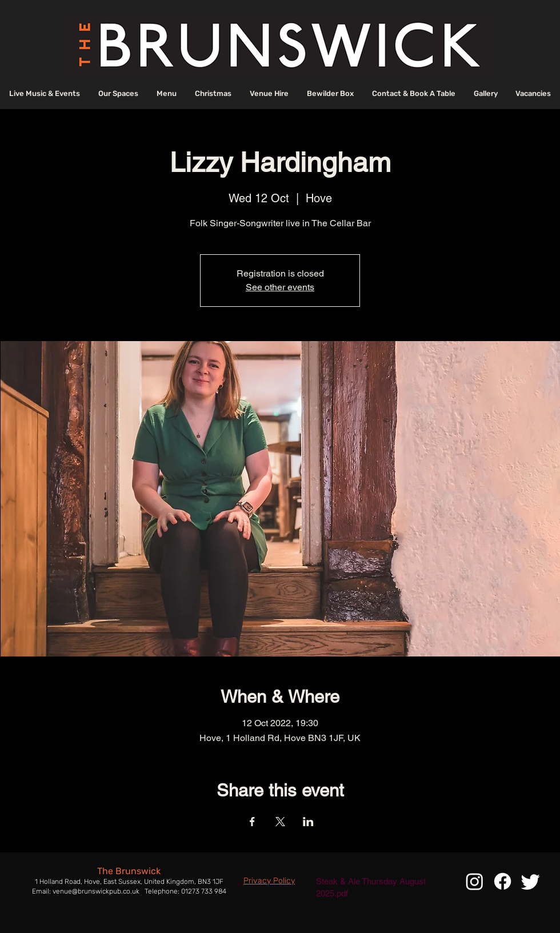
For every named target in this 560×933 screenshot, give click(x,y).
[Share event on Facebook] (252, 822)
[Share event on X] (280, 822)
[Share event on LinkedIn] (308, 822)
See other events (280, 287)
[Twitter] (531, 881)
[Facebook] (503, 881)
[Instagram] (475, 881)
